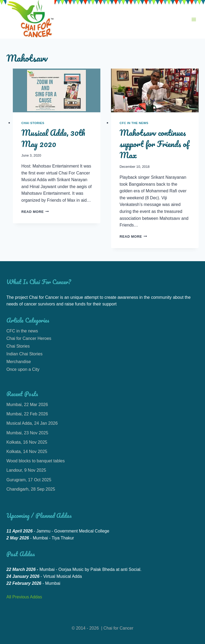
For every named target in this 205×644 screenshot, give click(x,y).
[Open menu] (194, 19)
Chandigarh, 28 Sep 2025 (31, 489)
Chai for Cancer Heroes (29, 338)
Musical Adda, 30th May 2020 (53, 138)
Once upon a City (23, 369)
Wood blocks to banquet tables (36, 461)
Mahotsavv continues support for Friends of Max (154, 144)
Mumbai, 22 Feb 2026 (27, 414)
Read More (35, 212)
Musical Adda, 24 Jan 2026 (32, 423)
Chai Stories (33, 123)
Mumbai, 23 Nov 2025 (27, 433)
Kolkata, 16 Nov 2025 (27, 442)
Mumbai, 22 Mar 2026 (27, 405)
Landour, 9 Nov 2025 (26, 470)
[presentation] (57, 90)
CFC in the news (134, 123)
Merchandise (19, 362)
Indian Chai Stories (24, 354)
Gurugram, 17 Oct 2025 (29, 480)
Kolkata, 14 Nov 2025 (27, 452)
